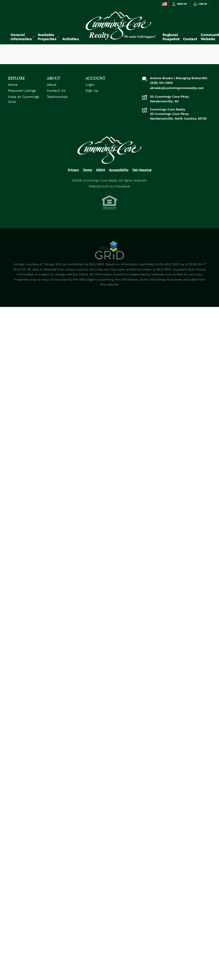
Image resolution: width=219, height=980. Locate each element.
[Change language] (164, 4)
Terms (88, 170)
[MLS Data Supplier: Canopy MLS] (110, 250)
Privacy (73, 170)
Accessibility (119, 170)
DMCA (101, 170)
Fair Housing (142, 170)
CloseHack (122, 186)
